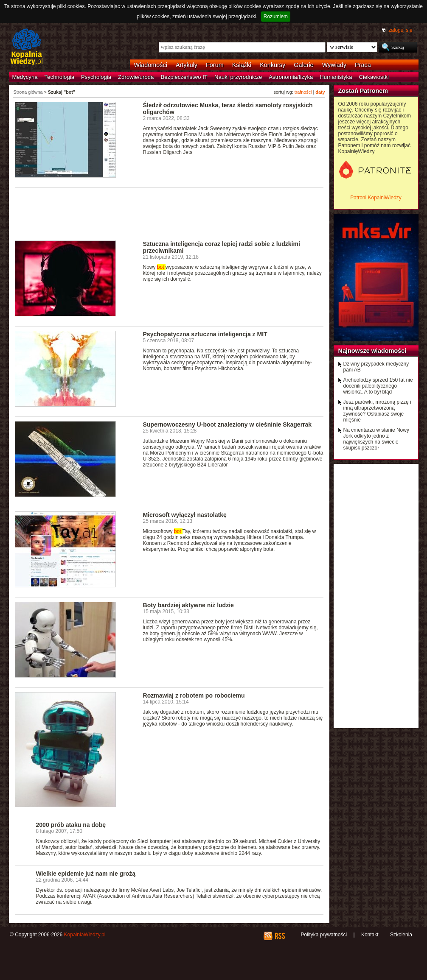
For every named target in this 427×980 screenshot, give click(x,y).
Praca (363, 65)
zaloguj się (400, 30)
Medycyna (25, 77)
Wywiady (334, 65)
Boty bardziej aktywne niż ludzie (188, 605)
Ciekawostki (374, 77)
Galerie (303, 65)
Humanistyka (336, 77)
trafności (303, 92)
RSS (280, 936)
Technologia (59, 77)
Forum (215, 65)
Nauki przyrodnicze (238, 77)
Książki (242, 65)
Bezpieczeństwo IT (184, 77)
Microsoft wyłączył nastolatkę (185, 515)
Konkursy (272, 65)
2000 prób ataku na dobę (71, 825)
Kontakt (370, 935)
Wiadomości (151, 65)
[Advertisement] (169, 211)
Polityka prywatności (324, 935)
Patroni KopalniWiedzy (376, 198)
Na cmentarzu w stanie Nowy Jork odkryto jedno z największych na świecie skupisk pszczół (376, 439)
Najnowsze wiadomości (372, 351)
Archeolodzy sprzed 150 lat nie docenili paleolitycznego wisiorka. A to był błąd (378, 386)
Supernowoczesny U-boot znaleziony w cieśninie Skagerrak (228, 424)
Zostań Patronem (363, 91)
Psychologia (96, 77)
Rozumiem (276, 17)
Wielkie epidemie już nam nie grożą (86, 874)
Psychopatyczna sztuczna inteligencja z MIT (205, 334)
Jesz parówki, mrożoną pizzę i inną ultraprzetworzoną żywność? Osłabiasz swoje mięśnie (377, 411)
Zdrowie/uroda (136, 77)
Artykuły (187, 65)
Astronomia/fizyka (291, 77)
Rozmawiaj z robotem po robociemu (194, 695)
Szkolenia (401, 935)
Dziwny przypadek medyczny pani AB (376, 367)
